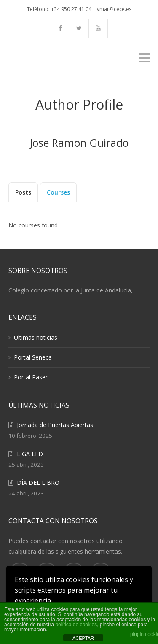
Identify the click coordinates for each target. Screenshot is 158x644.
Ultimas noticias (36, 337)
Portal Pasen (31, 377)
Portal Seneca (33, 357)
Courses (58, 192)
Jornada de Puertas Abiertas (55, 425)
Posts (23, 192)
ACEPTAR (83, 638)
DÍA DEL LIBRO (38, 483)
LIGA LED (30, 454)
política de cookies (76, 625)
